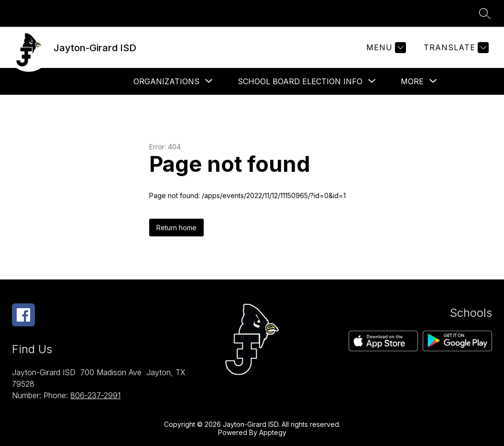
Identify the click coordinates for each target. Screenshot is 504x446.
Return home (176, 228)
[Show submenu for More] (412, 81)
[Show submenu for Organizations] (166, 81)
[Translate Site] (455, 48)
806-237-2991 (95, 395)
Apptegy (273, 432)
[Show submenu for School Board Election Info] (300, 81)
